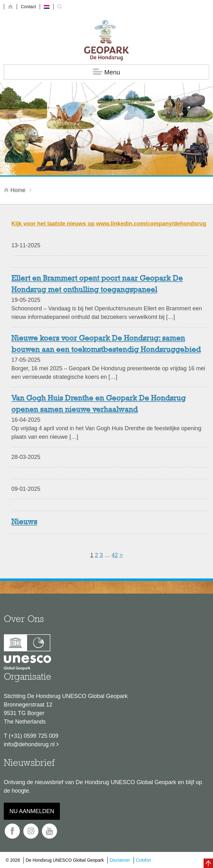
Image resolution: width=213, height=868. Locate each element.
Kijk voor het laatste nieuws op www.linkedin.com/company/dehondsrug (109, 224)
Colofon (143, 860)
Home (15, 190)
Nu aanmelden (32, 811)
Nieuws (24, 522)
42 (115, 555)
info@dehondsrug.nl (29, 744)
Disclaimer (120, 860)
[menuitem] (47, 7)
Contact (28, 7)
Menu (106, 72)
